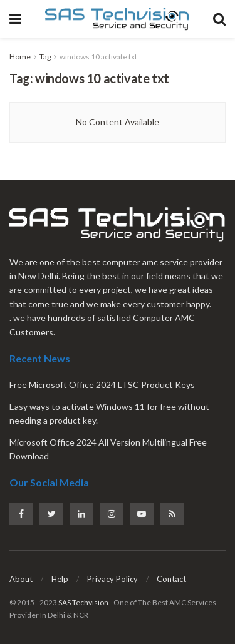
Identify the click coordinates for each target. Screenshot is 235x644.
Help (60, 579)
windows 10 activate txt (98, 57)
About (21, 579)
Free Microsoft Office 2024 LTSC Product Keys (102, 385)
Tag (45, 57)
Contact (171, 579)
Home (20, 57)
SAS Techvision (83, 602)
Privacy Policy (112, 579)
